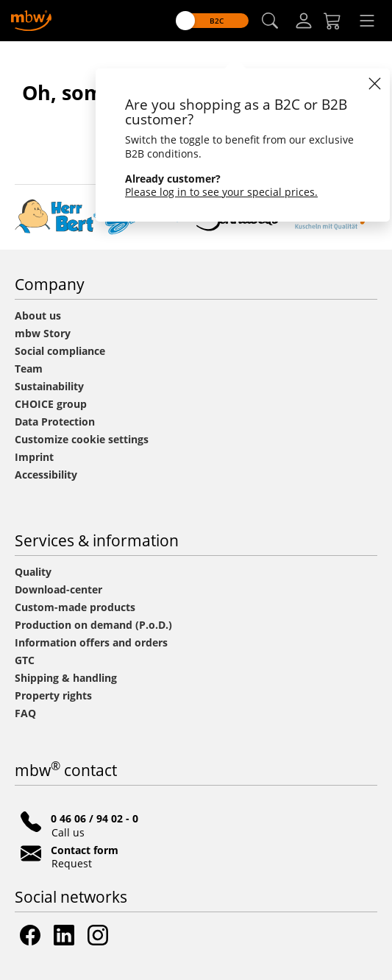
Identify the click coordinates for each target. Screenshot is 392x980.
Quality (33, 572)
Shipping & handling (66, 678)
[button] (270, 21)
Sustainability (49, 386)
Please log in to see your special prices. (221, 192)
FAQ (25, 713)
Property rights (53, 695)
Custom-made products (76, 607)
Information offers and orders (91, 642)
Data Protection (55, 422)
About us (38, 315)
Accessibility (46, 475)
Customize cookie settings (82, 439)
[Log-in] (304, 21)
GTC (25, 660)
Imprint (34, 457)
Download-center (58, 589)
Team (29, 369)
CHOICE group (51, 404)
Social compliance (60, 351)
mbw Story (43, 333)
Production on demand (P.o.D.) (93, 625)
